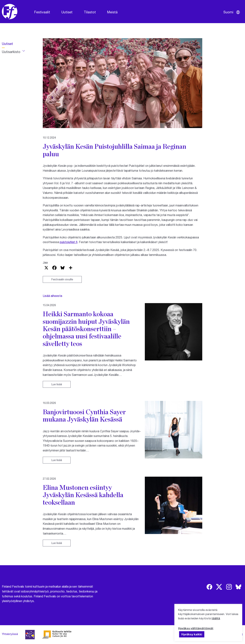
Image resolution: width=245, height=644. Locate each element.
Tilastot (90, 12)
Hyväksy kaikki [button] (192, 634)
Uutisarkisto (11, 52)
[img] (209, 587)
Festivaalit (42, 12)
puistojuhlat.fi (69, 242)
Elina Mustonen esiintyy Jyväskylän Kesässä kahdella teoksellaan (83, 495)
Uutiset (67, 12)
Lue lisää (57, 384)
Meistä (112, 12)
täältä (216, 618)
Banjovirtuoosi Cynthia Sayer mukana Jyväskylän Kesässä (84, 415)
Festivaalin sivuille (62, 279)
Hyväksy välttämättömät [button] (196, 628)
